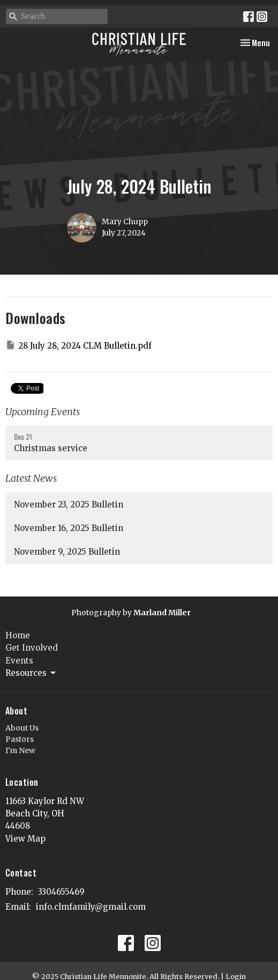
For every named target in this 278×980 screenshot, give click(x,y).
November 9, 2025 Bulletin (67, 552)
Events (19, 661)
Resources (31, 673)
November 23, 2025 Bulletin (69, 504)
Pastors (20, 739)
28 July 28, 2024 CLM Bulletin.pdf (78, 345)
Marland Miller (162, 613)
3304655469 (61, 892)
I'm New (20, 750)
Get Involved (32, 648)
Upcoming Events (43, 412)
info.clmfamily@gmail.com (91, 907)
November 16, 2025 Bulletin (69, 528)
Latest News (31, 478)
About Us (22, 728)
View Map (25, 839)
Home (18, 635)
